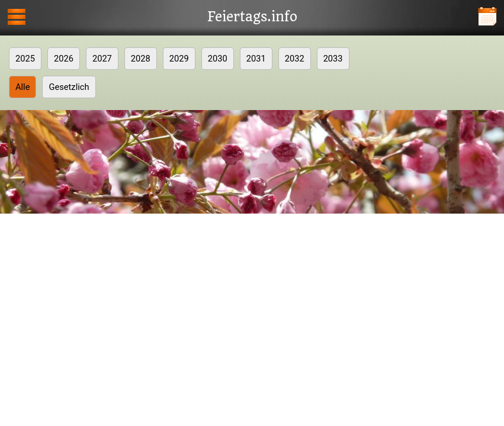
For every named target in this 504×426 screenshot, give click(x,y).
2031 (256, 59)
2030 (218, 59)
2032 (295, 59)
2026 (64, 59)
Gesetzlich (69, 87)
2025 (25, 59)
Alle (23, 87)
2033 (333, 59)
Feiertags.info (252, 17)
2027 (102, 59)
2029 (179, 59)
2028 (141, 59)
